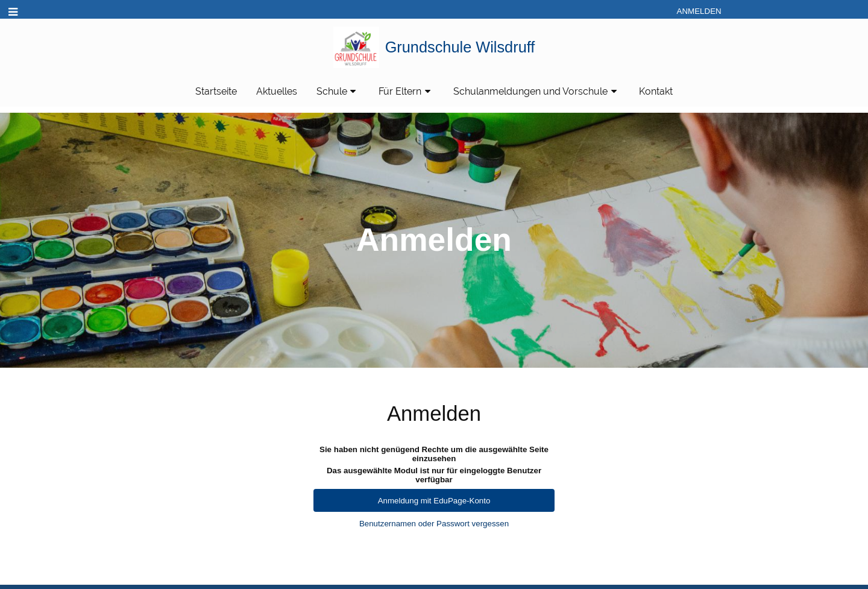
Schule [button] (338, 91)
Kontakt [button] (656, 91)
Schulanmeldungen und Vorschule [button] (537, 91)
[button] (13, 12)
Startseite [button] (216, 91)
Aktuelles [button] (277, 91)
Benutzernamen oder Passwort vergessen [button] (434, 524)
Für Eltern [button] (406, 91)
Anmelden (699, 11)
